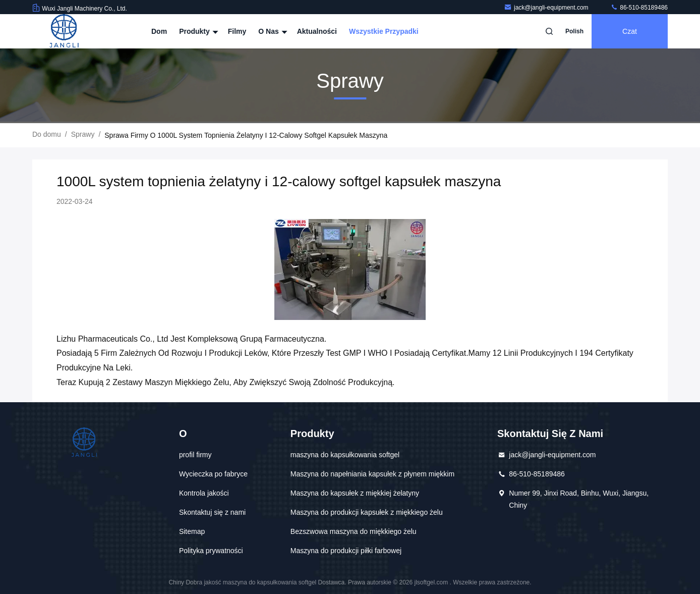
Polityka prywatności (211, 551)
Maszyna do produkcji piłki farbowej (346, 551)
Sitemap (192, 531)
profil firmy (195, 455)
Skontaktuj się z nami (212, 512)
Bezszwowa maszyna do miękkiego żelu (354, 531)
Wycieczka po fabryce (213, 474)
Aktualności (317, 31)
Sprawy (83, 134)
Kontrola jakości (204, 493)
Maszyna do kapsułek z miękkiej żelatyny (355, 493)
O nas (271, 31)
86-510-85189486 (639, 8)
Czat (630, 31)
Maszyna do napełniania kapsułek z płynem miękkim (372, 474)
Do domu (47, 134)
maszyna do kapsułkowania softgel (345, 455)
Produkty (197, 31)
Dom (159, 31)
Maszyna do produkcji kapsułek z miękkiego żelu (367, 512)
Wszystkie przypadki (384, 31)
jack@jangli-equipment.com (547, 8)
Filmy (237, 31)
